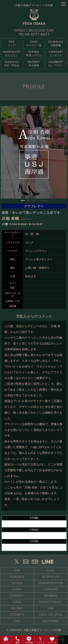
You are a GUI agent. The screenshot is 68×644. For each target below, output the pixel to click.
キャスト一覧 (34, 43)
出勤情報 (56, 43)
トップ (12, 43)
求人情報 (34, 63)
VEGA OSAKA (34, 16)
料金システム (34, 53)
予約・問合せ (12, 63)
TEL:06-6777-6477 (34, 34)
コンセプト (56, 53)
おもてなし (12, 53)
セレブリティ (56, 63)
